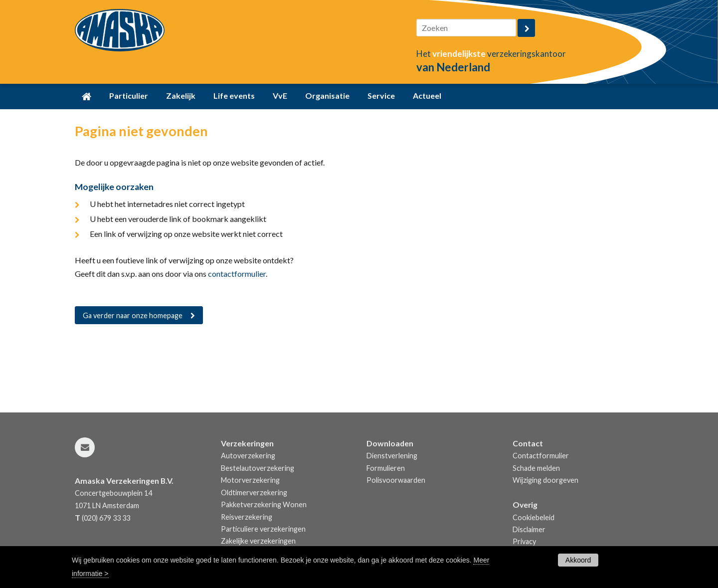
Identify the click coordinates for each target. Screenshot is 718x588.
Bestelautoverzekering (258, 468)
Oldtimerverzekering (254, 492)
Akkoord (578, 560)
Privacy (524, 541)
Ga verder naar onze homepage (133, 315)
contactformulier (237, 274)
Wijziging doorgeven (545, 480)
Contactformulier (541, 456)
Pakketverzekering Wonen (264, 504)
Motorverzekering (250, 480)
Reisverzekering (247, 517)
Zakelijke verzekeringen (258, 541)
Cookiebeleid (534, 517)
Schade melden (536, 468)
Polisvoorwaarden (396, 480)
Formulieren (386, 468)
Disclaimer (529, 529)
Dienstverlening (392, 456)
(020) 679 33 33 (106, 518)
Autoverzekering (248, 456)
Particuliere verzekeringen (263, 529)
